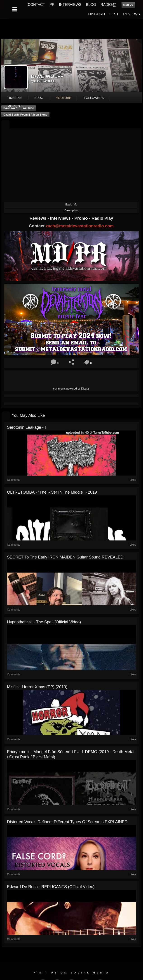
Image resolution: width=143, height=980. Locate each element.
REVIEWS (131, 14)
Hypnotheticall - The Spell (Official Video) (44, 622)
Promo (82, 218)
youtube (63, 98)
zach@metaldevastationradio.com (80, 226)
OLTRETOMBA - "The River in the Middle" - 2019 (52, 492)
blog (39, 98)
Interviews (61, 218)
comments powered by (71, 389)
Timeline (15, 98)
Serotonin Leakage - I (26, 427)
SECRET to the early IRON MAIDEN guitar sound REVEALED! (66, 557)
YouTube (28, 108)
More (14, 106)
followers (94, 98)
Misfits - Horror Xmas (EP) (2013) (37, 687)
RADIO (106, 5)
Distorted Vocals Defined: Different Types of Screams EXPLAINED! (68, 822)
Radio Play (102, 218)
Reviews (38, 218)
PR (52, 5)
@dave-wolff (43, 81)
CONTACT (36, 5)
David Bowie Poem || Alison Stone (25, 115)
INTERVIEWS (70, 5)
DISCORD (97, 14)
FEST (114, 14)
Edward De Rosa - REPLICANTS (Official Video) (51, 887)
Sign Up (128, 5)
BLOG (91, 5)
